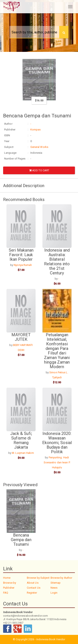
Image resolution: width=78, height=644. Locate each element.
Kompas (36, 130)
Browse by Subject (38, 578)
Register (32, 593)
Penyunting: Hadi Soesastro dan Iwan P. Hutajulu (57, 462)
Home (7, 578)
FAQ (6, 593)
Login (54, 593)
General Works (39, 147)
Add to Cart (39, 170)
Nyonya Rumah (23, 265)
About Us (33, 583)
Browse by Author (61, 578)
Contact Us (34, 588)
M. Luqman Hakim (23, 453)
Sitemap (56, 583)
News (54, 588)
